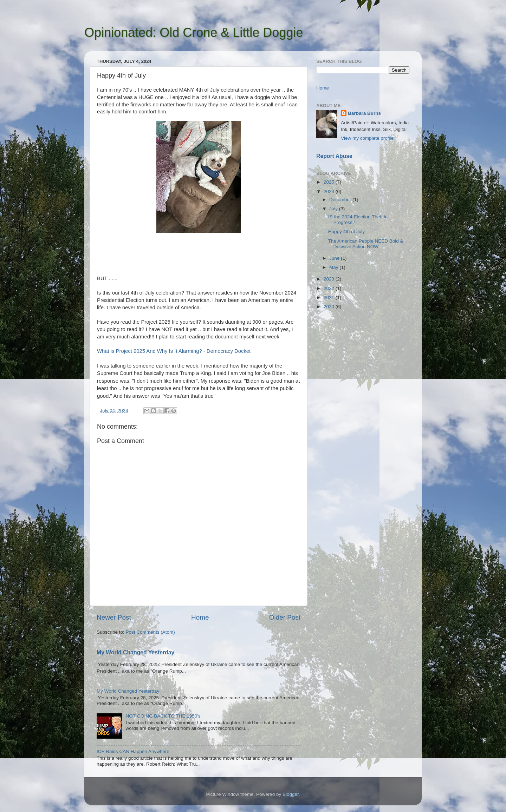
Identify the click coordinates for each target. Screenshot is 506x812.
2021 (330, 298)
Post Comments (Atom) (150, 632)
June (335, 258)
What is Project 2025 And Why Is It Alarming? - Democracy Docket (174, 351)
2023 (330, 279)
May (334, 267)
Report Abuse (334, 156)
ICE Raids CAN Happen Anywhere (133, 751)
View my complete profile (367, 138)
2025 (330, 182)
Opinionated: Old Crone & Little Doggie (194, 32)
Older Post (285, 617)
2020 (330, 307)
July (334, 209)
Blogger (291, 794)
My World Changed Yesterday (135, 652)
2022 (330, 288)
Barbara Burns (364, 113)
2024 (330, 192)
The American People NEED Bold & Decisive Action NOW (366, 244)
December (341, 200)
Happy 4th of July (346, 232)
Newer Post (114, 617)
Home (200, 617)
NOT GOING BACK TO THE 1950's (163, 716)
